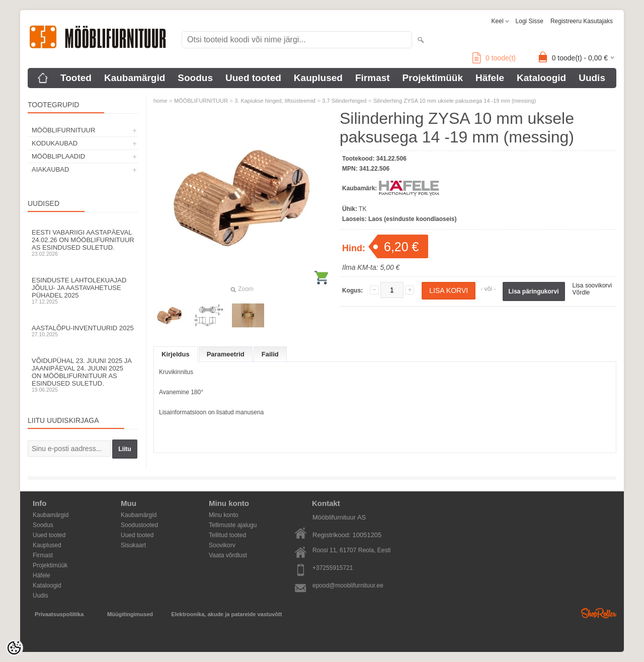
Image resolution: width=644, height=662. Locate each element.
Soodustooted (139, 525)
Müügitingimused (130, 614)
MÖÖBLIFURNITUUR (63, 130)
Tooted (76, 78)
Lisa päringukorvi (534, 291)
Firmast (373, 78)
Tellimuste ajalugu (233, 525)
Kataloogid (541, 78)
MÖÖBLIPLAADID (58, 156)
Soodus (195, 78)
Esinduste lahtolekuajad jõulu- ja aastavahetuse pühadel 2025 (83, 290)
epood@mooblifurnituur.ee (348, 585)
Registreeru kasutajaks (582, 21)
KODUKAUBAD (55, 143)
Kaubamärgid (135, 78)
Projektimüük (433, 78)
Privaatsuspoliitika (59, 614)
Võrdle (581, 292)
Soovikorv (222, 545)
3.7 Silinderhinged (344, 101)
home (160, 101)
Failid (270, 354)
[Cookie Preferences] (14, 648)
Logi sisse (530, 21)
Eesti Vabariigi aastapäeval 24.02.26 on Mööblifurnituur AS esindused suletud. (83, 243)
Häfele (490, 78)
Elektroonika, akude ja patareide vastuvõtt (226, 614)
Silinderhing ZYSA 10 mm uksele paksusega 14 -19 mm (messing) (455, 101)
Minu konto (224, 515)
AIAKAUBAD (50, 169)
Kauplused (318, 78)
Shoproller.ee (599, 613)
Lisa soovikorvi (592, 285)
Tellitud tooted (227, 535)
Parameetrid (226, 354)
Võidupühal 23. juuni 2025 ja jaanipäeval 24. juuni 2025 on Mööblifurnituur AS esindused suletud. (83, 375)
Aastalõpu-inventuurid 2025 (83, 331)
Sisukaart (133, 545)
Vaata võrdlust (228, 555)
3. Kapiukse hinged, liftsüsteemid (275, 101)
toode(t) (494, 58)
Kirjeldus (176, 354)
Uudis (592, 78)
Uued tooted (253, 78)
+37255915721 (333, 568)
